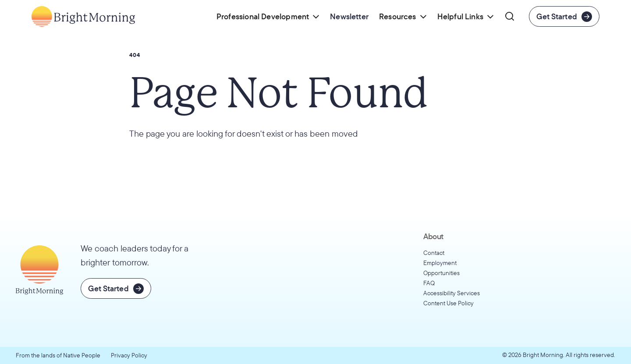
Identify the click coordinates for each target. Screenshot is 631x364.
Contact (434, 253)
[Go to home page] (83, 16)
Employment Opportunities (441, 268)
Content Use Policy (448, 303)
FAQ (429, 283)
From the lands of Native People (58, 355)
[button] (268, 16)
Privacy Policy (129, 355)
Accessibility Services (452, 293)
